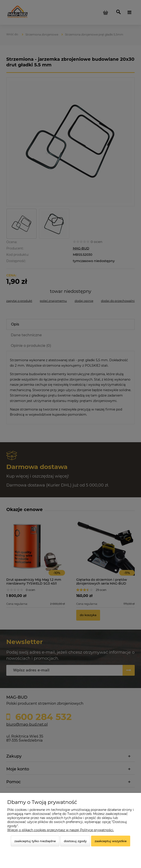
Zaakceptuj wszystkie (111, 841)
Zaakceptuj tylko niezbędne (35, 841)
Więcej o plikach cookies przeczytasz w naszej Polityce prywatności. (60, 830)
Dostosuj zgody (75, 841)
